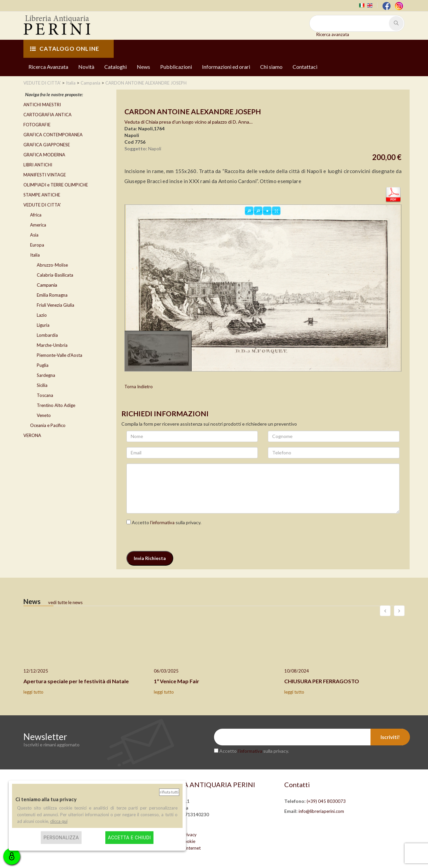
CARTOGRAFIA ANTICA (47, 115)
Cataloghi (116, 67)
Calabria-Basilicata (55, 275)
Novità (86, 67)
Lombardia (47, 335)
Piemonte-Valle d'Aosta (60, 355)
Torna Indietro (139, 387)
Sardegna (46, 375)
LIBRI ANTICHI (38, 165)
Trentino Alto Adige (56, 405)
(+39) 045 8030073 (326, 801)
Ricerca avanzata (333, 34)
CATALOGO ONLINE (65, 49)
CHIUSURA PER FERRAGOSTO (322, 681)
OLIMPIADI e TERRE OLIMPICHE (56, 185)
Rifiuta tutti (169, 792)
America (38, 225)
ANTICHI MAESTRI (42, 105)
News (143, 67)
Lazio (42, 315)
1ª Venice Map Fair (177, 681)
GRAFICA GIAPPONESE (47, 145)
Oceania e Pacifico (48, 425)
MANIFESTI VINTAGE (45, 175)
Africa (36, 215)
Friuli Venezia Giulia (56, 305)
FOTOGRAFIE (37, 125)
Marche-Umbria (52, 345)
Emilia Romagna (52, 295)
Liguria (43, 325)
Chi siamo (271, 67)
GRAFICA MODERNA (44, 155)
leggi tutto (33, 692)
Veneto (44, 415)
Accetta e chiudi (130, 838)
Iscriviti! (390, 737)
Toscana (45, 395)
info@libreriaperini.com (321, 811)
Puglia (43, 365)
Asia (34, 235)
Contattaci (305, 67)
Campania (47, 285)
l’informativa (162, 523)
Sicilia (42, 385)
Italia (35, 255)
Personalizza (61, 838)
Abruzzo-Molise (52, 265)
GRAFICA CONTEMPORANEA (53, 135)
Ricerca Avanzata (48, 67)
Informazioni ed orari (226, 67)
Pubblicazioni (176, 67)
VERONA (32, 435)
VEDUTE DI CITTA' (42, 205)
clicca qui (59, 821)
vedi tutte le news (65, 602)
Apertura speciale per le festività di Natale (76, 681)
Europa (37, 245)
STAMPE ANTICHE (42, 195)
